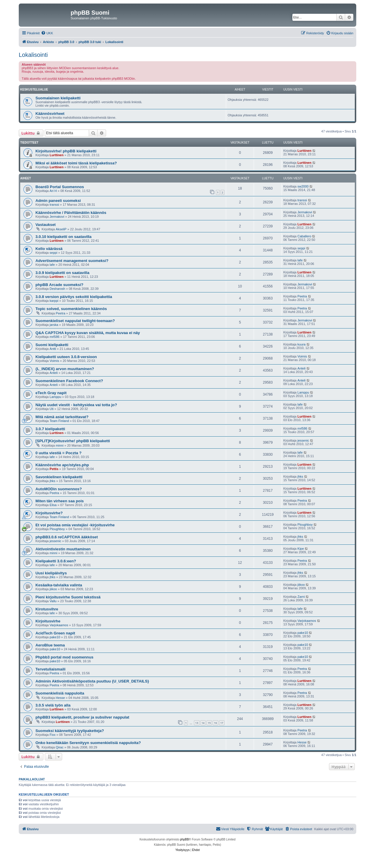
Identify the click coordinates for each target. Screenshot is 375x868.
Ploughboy (57, 529)
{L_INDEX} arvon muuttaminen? (65, 369)
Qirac (59, 747)
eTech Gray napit (51, 393)
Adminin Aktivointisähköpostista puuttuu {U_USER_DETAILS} (92, 681)
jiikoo (53, 589)
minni (59, 445)
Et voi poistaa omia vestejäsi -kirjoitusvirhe (75, 525)
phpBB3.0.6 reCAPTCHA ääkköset (67, 537)
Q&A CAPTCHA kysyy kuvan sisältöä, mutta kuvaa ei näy (88, 333)
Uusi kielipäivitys (51, 573)
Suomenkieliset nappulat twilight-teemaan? (75, 321)
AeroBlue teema (50, 645)
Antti (53, 349)
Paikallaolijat (32, 779)
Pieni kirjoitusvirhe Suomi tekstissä (68, 597)
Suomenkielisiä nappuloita (60, 693)
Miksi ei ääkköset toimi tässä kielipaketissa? (76, 163)
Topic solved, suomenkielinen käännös (71, 309)
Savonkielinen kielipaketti (59, 477)
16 (215, 723)
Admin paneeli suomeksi (58, 201)
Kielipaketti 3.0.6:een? (56, 561)
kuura (301, 344)
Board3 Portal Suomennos (60, 187)
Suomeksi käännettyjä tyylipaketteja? (70, 731)
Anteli (54, 373)
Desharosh (57, 289)
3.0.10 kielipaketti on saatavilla (63, 237)
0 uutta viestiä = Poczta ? (58, 453)
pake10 (55, 637)
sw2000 (303, 186)
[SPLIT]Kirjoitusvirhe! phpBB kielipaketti (73, 441)
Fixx (52, 735)
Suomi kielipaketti (52, 345)
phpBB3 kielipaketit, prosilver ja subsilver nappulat (82, 717)
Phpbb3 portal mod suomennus (64, 657)
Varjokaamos (59, 625)
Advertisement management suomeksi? (72, 261)
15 (209, 723)
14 (203, 723)
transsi (54, 205)
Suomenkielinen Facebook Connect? (69, 381)
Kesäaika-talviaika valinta (59, 585)
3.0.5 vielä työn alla (53, 705)
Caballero (304, 236)
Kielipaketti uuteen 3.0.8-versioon (66, 357)
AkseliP (61, 229)
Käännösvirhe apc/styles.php (62, 465)
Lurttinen (57, 155)
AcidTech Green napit (55, 633)
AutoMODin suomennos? (59, 489)
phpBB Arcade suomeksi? (59, 285)
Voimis (54, 361)
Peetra (302, 296)
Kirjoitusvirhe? (49, 513)
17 (222, 723)
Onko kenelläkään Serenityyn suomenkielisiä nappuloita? (88, 743)
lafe (52, 265)
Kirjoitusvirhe (48, 621)
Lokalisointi (33, 55)
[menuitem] (47, 33)
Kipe (301, 549)
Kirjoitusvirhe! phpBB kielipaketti (66, 151)
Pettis (54, 469)
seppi (53, 253)
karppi (54, 301)
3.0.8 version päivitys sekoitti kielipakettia (74, 297)
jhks (52, 481)
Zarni (301, 597)
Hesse (60, 698)
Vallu (53, 601)
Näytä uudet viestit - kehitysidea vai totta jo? (76, 405)
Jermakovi (57, 217)
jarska (54, 325)
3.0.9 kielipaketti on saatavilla (62, 273)
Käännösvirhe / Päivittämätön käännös (71, 213)
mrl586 (54, 337)
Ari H (53, 191)
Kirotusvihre (47, 609)
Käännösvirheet (50, 114)
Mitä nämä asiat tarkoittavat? (62, 417)
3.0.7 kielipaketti (50, 429)
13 (197, 723)
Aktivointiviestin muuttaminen (63, 549)
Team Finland (59, 421)
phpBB (185, 839)
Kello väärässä (49, 249)
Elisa (53, 505)
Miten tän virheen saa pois (60, 501)
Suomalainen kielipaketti (58, 98)
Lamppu (55, 397)
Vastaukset (46, 225)
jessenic (303, 440)
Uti (51, 409)
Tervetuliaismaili (50, 669)
